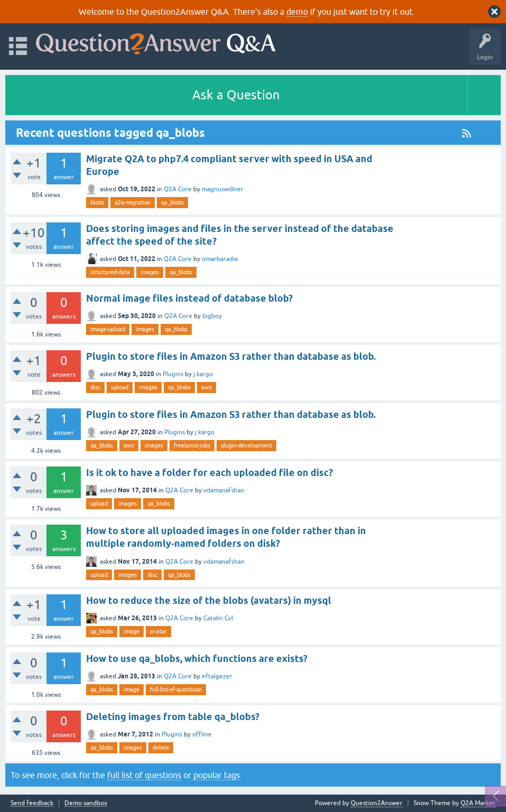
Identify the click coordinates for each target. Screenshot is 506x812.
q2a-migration (133, 202)
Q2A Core (178, 189)
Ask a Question (236, 95)
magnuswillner (223, 189)
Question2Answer (377, 803)
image (132, 631)
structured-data (110, 272)
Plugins (173, 374)
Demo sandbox (86, 803)
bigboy (212, 316)
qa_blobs (172, 202)
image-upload (108, 329)
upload (120, 387)
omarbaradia (220, 259)
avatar (158, 631)
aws (207, 387)
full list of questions (144, 775)
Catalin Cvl (218, 618)
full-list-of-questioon (176, 689)
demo (297, 12)
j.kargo (203, 374)
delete (161, 748)
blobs (97, 202)
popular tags (217, 775)
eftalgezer (217, 676)
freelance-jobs (192, 445)
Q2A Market (478, 803)
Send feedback (32, 803)
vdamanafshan (224, 490)
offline (202, 734)
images (150, 272)
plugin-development (246, 445)
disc (95, 387)
